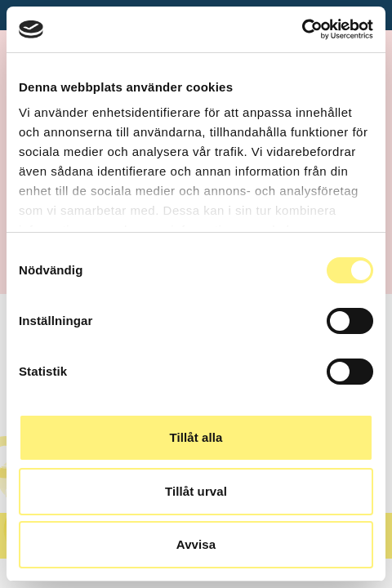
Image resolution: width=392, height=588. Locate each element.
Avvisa (196, 544)
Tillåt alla (196, 437)
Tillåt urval (196, 491)
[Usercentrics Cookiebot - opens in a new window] (302, 29)
